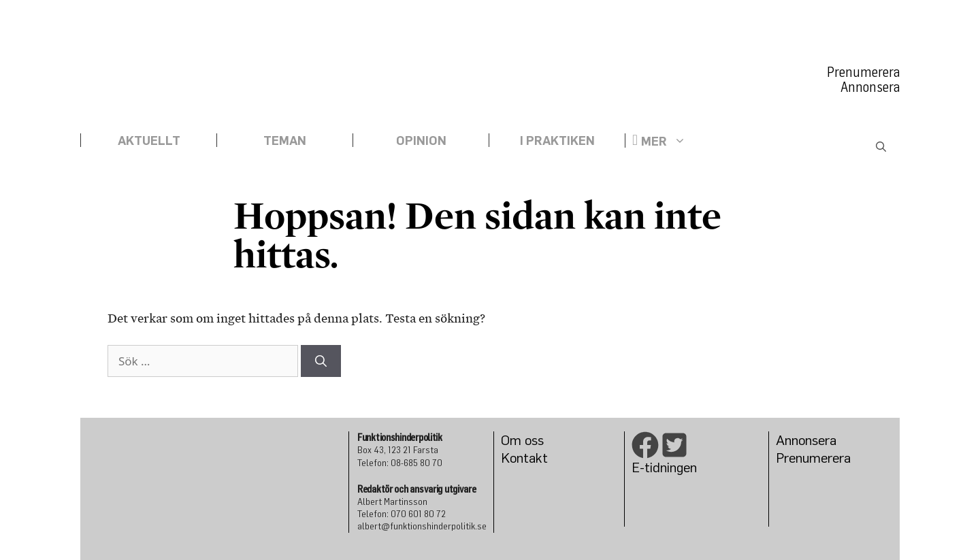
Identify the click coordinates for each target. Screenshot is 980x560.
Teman (285, 140)
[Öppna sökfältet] (881, 148)
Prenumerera (863, 72)
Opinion (421, 140)
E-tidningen (664, 467)
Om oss (522, 440)
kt (542, 458)
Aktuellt (149, 140)
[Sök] (321, 361)
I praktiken (557, 140)
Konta (518, 458)
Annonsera (870, 87)
